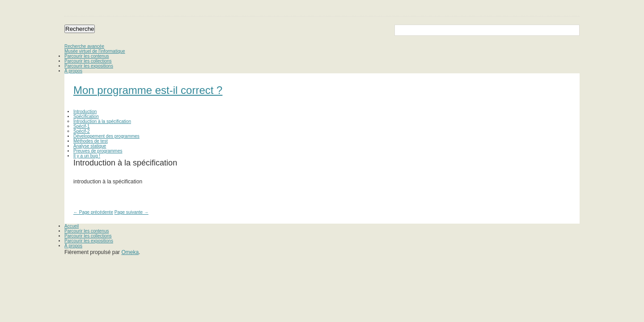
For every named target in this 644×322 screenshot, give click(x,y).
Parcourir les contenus (87, 56)
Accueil (72, 226)
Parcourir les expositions (89, 66)
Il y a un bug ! (87, 156)
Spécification (86, 117)
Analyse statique (90, 146)
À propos (73, 71)
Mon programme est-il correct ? (148, 90)
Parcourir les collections (88, 61)
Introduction (85, 112)
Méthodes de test (91, 141)
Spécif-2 (82, 131)
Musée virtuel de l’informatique (95, 51)
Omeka (130, 252)
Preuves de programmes (98, 151)
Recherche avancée (84, 46)
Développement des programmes (106, 136)
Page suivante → (131, 212)
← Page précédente (93, 212)
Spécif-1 (82, 126)
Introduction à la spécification (102, 121)
